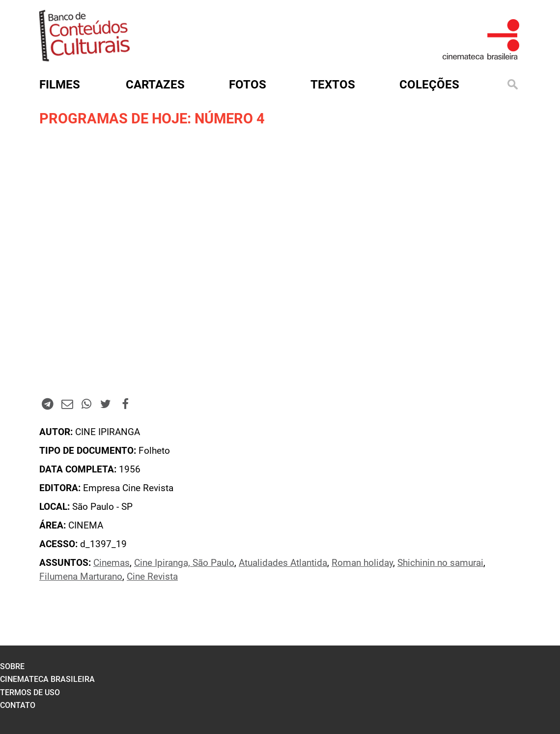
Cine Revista (152, 577)
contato (18, 705)
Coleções (429, 85)
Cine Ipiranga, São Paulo (184, 563)
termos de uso (30, 692)
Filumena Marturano (81, 577)
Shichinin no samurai (440, 563)
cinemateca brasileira (47, 679)
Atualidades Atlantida (283, 563)
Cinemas (112, 563)
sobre (12, 666)
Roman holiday (362, 563)
